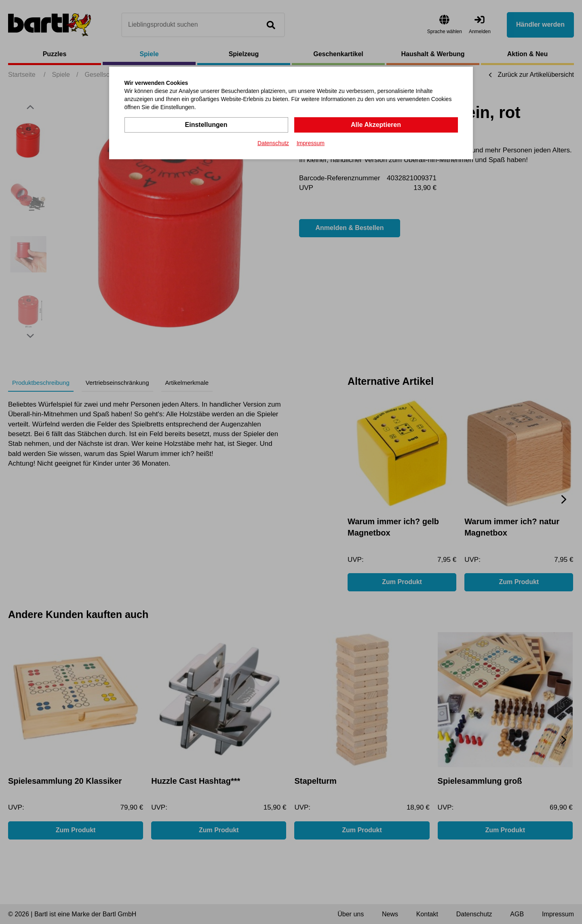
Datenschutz (273, 143)
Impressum (311, 143)
